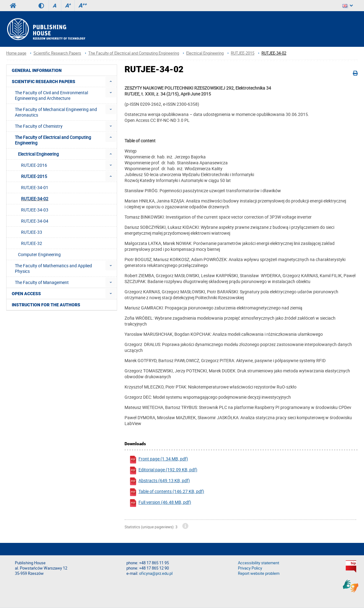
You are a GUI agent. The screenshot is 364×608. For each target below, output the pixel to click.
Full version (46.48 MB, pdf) (160, 503)
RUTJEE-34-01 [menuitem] (35, 187)
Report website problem (259, 573)
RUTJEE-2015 (243, 53)
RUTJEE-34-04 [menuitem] (35, 221)
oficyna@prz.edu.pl (156, 573)
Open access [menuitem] (26, 294)
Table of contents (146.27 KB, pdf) (167, 492)
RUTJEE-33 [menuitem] (32, 232)
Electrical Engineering (205, 53)
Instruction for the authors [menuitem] (46, 305)
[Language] (348, 6)
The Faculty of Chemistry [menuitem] (39, 126)
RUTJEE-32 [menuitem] (32, 243)
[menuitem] (111, 81)
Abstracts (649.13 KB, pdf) (160, 481)
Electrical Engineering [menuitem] (38, 154)
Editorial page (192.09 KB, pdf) (163, 470)
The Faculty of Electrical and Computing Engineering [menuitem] (53, 140)
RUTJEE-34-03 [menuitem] (35, 210)
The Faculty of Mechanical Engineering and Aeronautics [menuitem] (56, 112)
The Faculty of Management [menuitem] (42, 282)
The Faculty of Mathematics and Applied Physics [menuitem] (53, 268)
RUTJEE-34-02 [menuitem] (35, 199)
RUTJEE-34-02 (274, 53)
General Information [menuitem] (37, 70)
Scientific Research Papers (57, 53)
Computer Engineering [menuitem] (39, 254)
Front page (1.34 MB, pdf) (159, 460)
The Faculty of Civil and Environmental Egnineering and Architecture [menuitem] (51, 95)
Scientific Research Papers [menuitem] (44, 82)
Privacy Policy (250, 568)
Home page (16, 53)
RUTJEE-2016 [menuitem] (34, 165)
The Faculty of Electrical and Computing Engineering (134, 53)
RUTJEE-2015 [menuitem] (34, 176)
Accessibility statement (259, 563)
